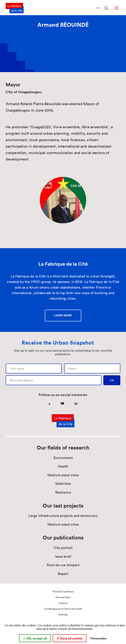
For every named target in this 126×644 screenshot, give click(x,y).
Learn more (63, 315)
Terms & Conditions (63, 591)
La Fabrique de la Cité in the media (63, 609)
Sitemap (63, 614)
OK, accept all (35, 638)
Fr (98, 8)
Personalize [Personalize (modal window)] (98, 638)
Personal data (63, 597)
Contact (63, 603)
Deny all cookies (70, 638)
